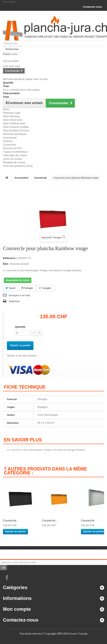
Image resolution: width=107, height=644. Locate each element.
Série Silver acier (13, 120)
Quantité (20, 327)
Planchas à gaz (12, 113)
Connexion (9, 2)
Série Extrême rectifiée (16, 127)
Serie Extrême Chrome (16, 130)
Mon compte (17, 609)
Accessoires (10, 138)
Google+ (45, 288)
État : (6, 264)
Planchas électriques (15, 134)
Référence (9, 258)
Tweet (10, 288)
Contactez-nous (93, 7)
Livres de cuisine (13, 159)
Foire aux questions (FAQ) (18, 166)
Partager (27, 288)
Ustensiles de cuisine (15, 155)
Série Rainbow (11, 116)
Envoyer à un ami (20, 295)
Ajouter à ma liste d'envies (22, 356)
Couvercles (9, 145)
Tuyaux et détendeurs (15, 152)
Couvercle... (11, 520)
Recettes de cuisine (14, 162)
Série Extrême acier (14, 123)
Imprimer (14, 301)
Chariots (8, 141)
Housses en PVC (13, 148)
